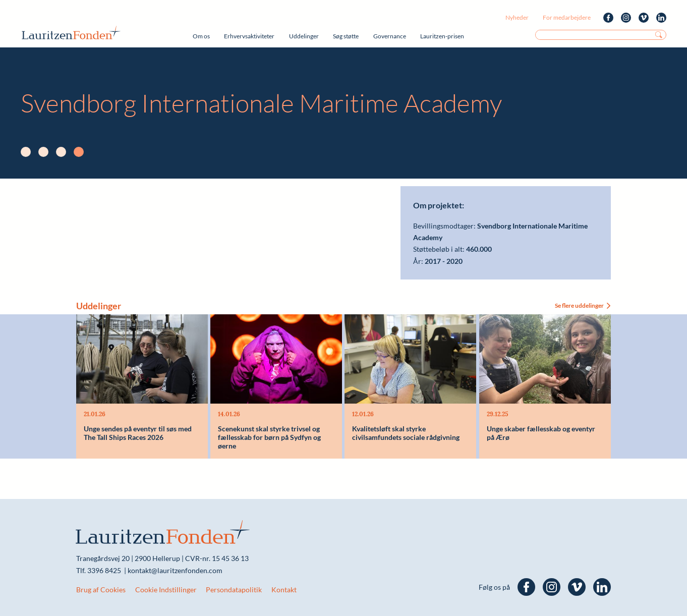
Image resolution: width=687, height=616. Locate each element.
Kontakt (284, 590)
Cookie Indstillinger (166, 590)
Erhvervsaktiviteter (249, 36)
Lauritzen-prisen (442, 36)
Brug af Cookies (101, 590)
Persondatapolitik (234, 590)
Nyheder (517, 17)
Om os (201, 36)
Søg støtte (346, 36)
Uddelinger (304, 36)
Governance (390, 36)
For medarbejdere (567, 17)
